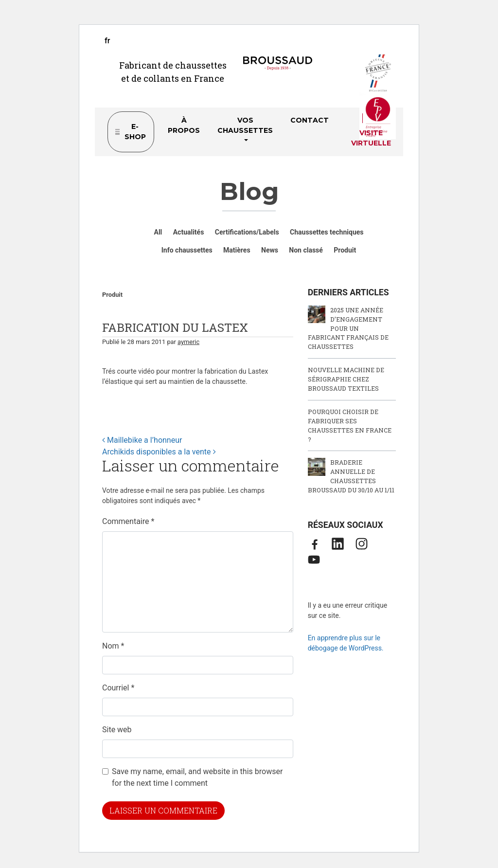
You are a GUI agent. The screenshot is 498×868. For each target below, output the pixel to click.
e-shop (135, 132)
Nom (113, 646)
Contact (310, 120)
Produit (112, 295)
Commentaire (128, 521)
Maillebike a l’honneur (142, 440)
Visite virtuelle (371, 138)
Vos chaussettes (245, 125)
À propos (184, 125)
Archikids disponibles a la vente (159, 452)
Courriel (118, 688)
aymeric (188, 342)
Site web (117, 730)
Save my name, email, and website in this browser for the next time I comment (197, 777)
